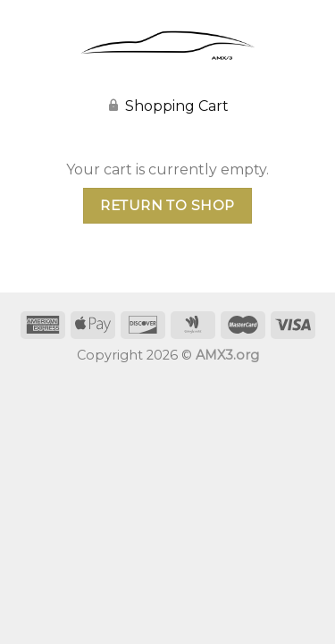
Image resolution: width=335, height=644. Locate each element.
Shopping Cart (177, 106)
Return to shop (167, 205)
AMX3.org (227, 355)
